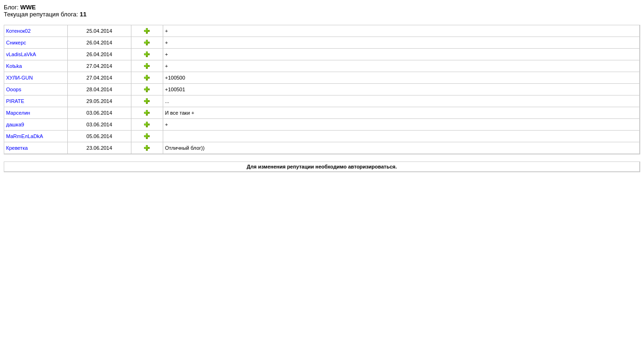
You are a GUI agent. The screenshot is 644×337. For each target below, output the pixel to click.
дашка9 (15, 125)
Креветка (17, 148)
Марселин (18, 113)
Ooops (14, 89)
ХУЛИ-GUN (19, 78)
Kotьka (14, 66)
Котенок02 (18, 31)
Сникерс (16, 43)
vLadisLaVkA (21, 54)
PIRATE (15, 101)
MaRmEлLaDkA (25, 136)
